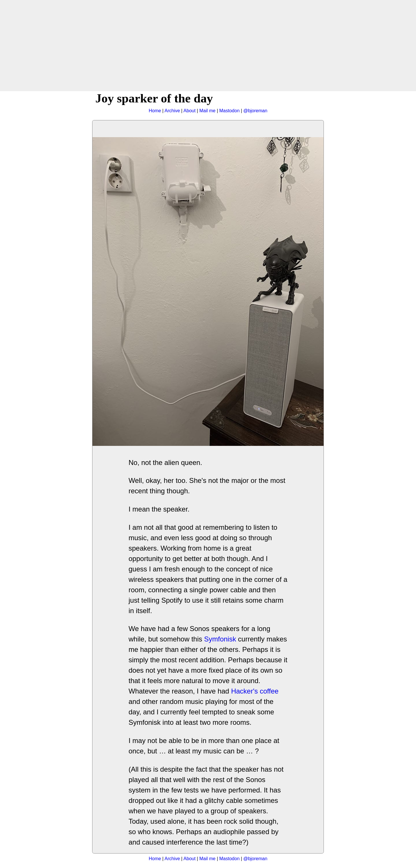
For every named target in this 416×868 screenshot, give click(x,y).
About (190, 111)
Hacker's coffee (255, 691)
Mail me (207, 111)
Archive (172, 111)
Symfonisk (220, 639)
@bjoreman (255, 111)
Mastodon (229, 111)
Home (155, 111)
